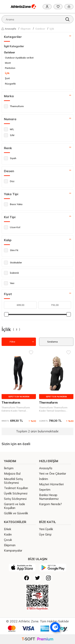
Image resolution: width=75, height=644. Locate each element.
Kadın (8, 534)
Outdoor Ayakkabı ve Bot (19, 58)
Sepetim (45, 490)
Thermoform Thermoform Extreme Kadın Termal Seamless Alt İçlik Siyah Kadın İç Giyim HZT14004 (19, 409)
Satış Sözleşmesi (15, 499)
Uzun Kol (12, 227)
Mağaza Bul (12, 474)
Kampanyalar (13, 550)
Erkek (8, 529)
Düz (9, 181)
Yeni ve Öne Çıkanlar (53, 474)
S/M (9, 135)
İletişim (9, 468)
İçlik (52, 29)
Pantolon (10, 68)
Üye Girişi (45, 534)
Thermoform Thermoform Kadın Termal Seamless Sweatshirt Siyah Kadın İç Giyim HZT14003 (53, 409)
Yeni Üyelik (46, 529)
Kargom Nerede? (50, 504)
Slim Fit (11, 250)
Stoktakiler (13, 263)
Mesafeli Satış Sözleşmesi (13, 481)
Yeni (9, 283)
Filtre (19, 342)
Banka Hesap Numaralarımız (49, 497)
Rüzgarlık (10, 84)
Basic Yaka (13, 204)
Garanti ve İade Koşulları (14, 506)
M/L (9, 129)
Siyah (10, 158)
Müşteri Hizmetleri (51, 484)
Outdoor (40, 29)
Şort (7, 78)
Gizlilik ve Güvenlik (16, 513)
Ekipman (26, 29)
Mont (8, 63)
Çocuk (8, 540)
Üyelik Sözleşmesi (16, 493)
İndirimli (11, 273)
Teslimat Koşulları (16, 488)
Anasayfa (9, 29)
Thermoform (14, 106)
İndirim (44, 479)
